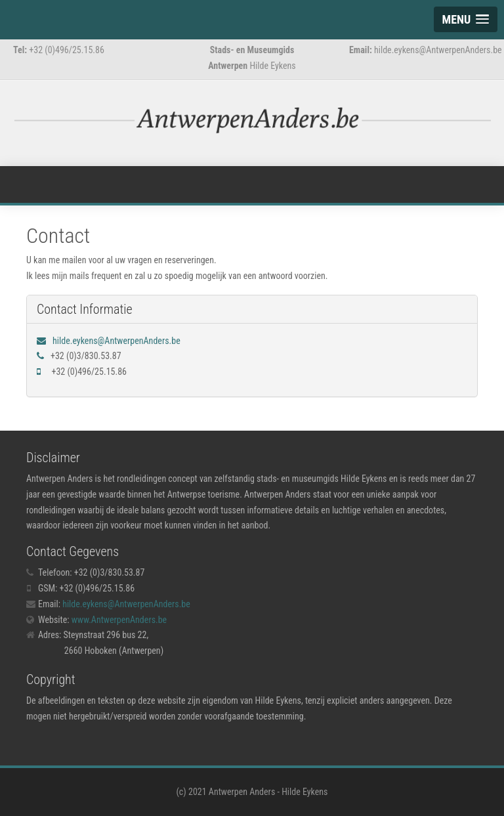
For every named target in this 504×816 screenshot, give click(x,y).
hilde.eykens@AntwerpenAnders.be (116, 341)
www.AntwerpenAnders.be (119, 620)
